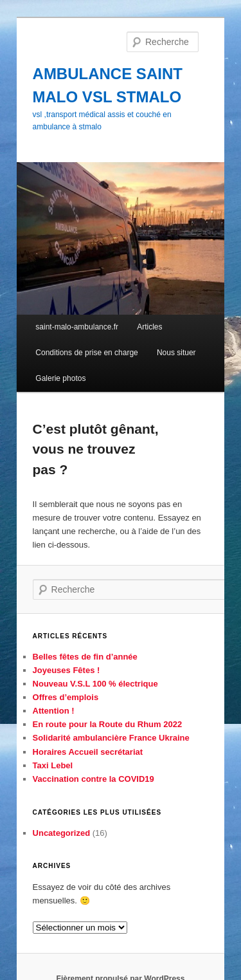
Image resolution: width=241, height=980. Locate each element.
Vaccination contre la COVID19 (94, 779)
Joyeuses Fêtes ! (67, 670)
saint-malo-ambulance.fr (77, 327)
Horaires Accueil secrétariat (88, 752)
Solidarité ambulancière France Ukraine (111, 738)
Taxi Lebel (53, 765)
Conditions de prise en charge (86, 353)
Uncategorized (62, 833)
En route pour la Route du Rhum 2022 (108, 724)
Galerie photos (60, 378)
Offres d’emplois (66, 697)
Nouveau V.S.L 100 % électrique (95, 684)
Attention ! (54, 711)
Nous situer (176, 353)
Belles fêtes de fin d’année (85, 657)
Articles (149, 327)
